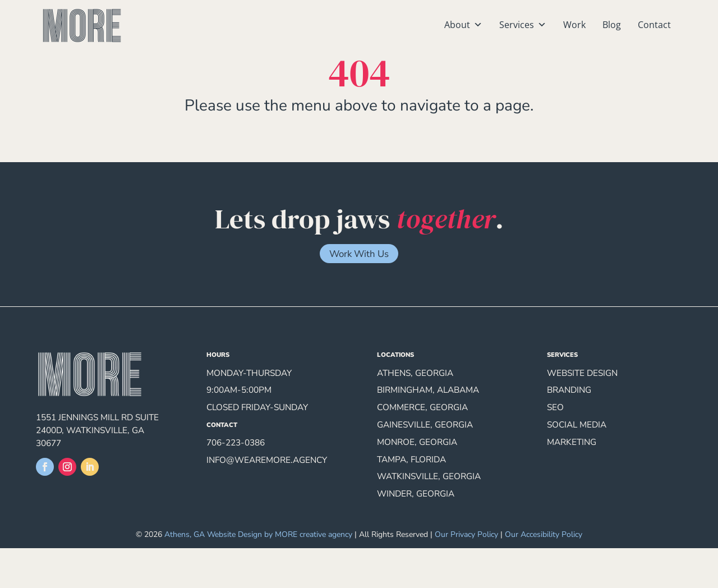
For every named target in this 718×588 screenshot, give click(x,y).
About (463, 25)
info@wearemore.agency (267, 500)
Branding (569, 429)
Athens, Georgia (415, 413)
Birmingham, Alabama (428, 429)
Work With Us (359, 294)
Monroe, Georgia (417, 482)
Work (574, 25)
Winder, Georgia (416, 533)
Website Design (582, 413)
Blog (612, 25)
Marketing (572, 482)
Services (523, 25)
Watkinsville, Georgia (429, 516)
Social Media (577, 464)
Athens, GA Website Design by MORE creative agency (258, 574)
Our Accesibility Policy (544, 574)
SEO (555, 447)
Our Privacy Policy (466, 574)
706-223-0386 (236, 482)
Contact (654, 25)
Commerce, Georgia (422, 447)
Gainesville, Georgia (425, 464)
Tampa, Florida (411, 499)
